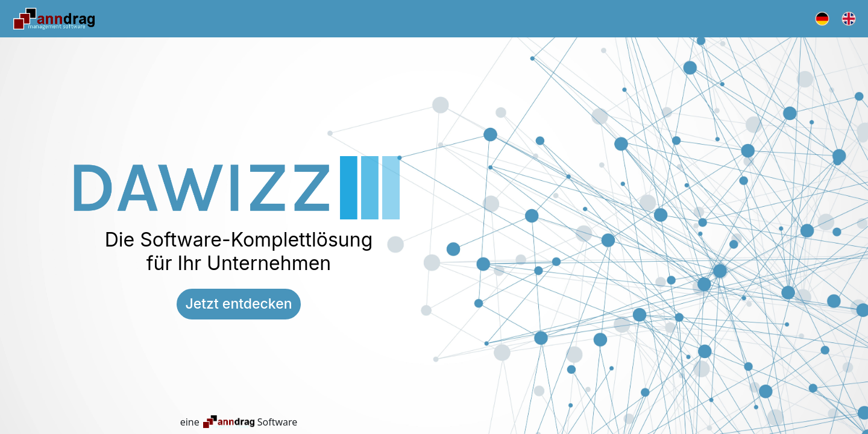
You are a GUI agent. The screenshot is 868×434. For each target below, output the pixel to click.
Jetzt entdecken (238, 304)
